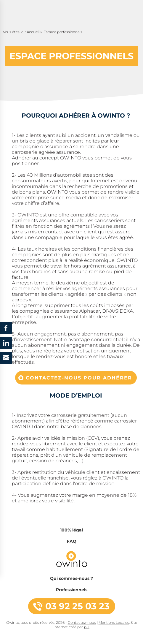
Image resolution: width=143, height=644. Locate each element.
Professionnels (72, 590)
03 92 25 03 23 (77, 606)
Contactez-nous (82, 622)
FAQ (72, 541)
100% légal (71, 530)
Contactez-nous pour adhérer (79, 378)
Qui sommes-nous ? (71, 578)
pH (87, 627)
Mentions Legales (114, 622)
